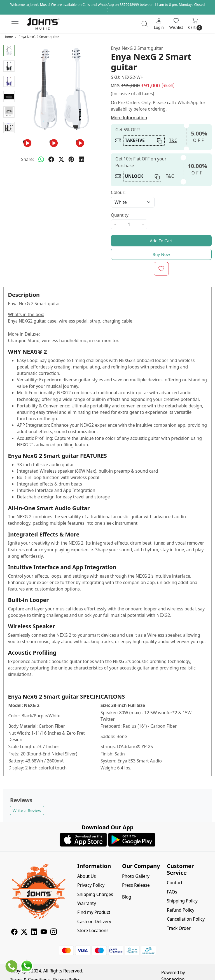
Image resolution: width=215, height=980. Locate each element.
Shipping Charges (95, 894)
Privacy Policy (91, 885)
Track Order (179, 928)
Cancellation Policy (186, 919)
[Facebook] (14, 932)
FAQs (172, 892)
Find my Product (94, 912)
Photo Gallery (136, 876)
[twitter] (61, 159)
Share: (27, 159)
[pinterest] (71, 159)
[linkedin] (81, 159)
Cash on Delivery (94, 921)
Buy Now (161, 254)
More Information (129, 118)
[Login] (159, 24)
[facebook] (51, 159)
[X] (24, 932)
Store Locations (93, 930)
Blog (127, 897)
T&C (173, 140)
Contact (175, 883)
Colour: (118, 192)
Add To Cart (161, 241)
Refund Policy (181, 910)
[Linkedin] (34, 932)
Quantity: (120, 215)
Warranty (87, 903)
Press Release (136, 885)
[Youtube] (44, 932)
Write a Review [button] (27, 810)
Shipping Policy (182, 901)
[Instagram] (54, 932)
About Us (87, 876)
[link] (144, 24)
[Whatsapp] (41, 159)
